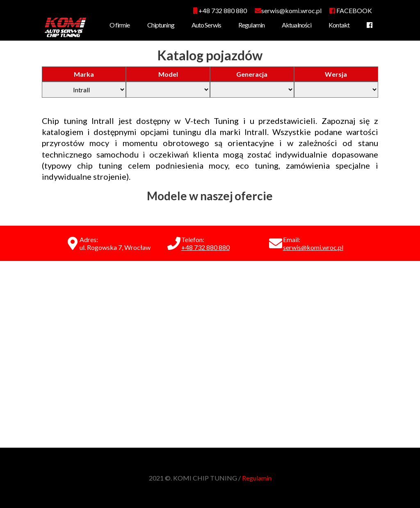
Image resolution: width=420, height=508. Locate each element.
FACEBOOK (351, 10)
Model (168, 74)
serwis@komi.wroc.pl (313, 247)
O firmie (120, 25)
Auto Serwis (206, 25)
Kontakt (339, 25)
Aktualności (297, 25)
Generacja (252, 74)
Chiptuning (161, 25)
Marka (84, 74)
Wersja (336, 74)
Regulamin (251, 25)
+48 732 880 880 (220, 10)
